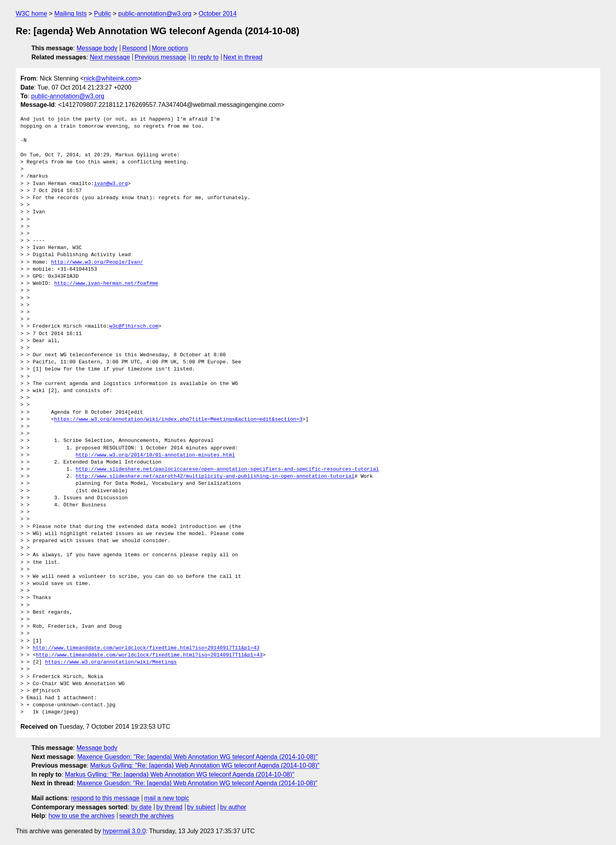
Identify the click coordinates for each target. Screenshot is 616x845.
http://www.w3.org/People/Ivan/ (97, 262)
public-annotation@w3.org (155, 14)
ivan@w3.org (111, 184)
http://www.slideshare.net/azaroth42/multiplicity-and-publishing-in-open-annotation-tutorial (215, 477)
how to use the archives (82, 816)
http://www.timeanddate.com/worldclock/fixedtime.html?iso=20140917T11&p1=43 (146, 648)
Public (103, 14)
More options (170, 48)
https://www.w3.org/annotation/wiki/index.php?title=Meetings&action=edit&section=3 (178, 420)
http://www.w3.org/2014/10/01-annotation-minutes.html (155, 455)
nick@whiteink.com (111, 78)
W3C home (31, 14)
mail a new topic (167, 798)
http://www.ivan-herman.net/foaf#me (106, 284)
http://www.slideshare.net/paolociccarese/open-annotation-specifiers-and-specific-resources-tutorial (227, 469)
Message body (97, 48)
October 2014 (217, 14)
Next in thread (243, 57)
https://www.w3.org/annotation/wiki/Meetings (111, 662)
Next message (110, 57)
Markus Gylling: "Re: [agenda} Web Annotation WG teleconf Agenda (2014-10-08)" (205, 765)
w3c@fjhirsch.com (134, 326)
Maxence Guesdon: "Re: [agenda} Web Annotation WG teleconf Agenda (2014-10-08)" (198, 757)
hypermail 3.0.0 (124, 831)
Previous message (161, 57)
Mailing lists (71, 14)
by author (233, 807)
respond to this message (105, 798)
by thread (170, 807)
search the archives (147, 816)
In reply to (205, 57)
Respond (135, 48)
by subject (201, 807)
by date (141, 807)
